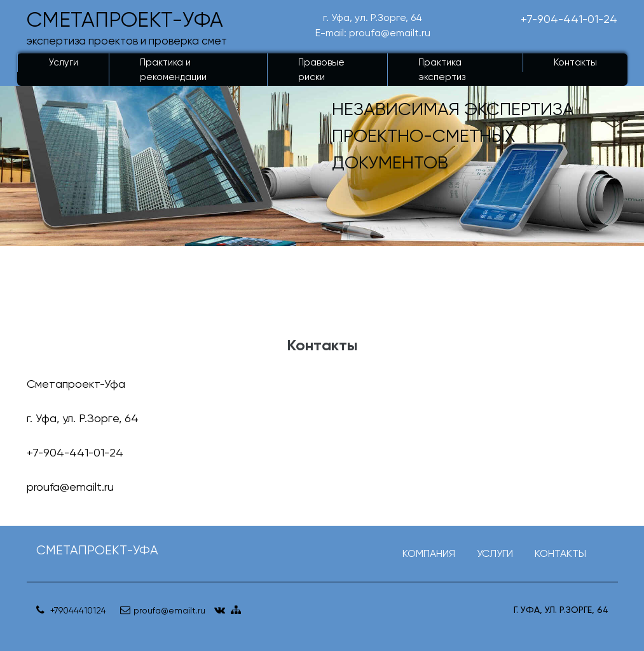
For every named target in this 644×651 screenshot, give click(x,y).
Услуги (63, 62)
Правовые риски (321, 70)
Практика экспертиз (442, 70)
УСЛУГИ (495, 553)
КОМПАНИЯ (429, 553)
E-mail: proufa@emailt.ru (373, 33)
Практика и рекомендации (173, 70)
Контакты (575, 62)
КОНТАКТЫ (560, 553)
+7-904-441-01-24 (569, 19)
